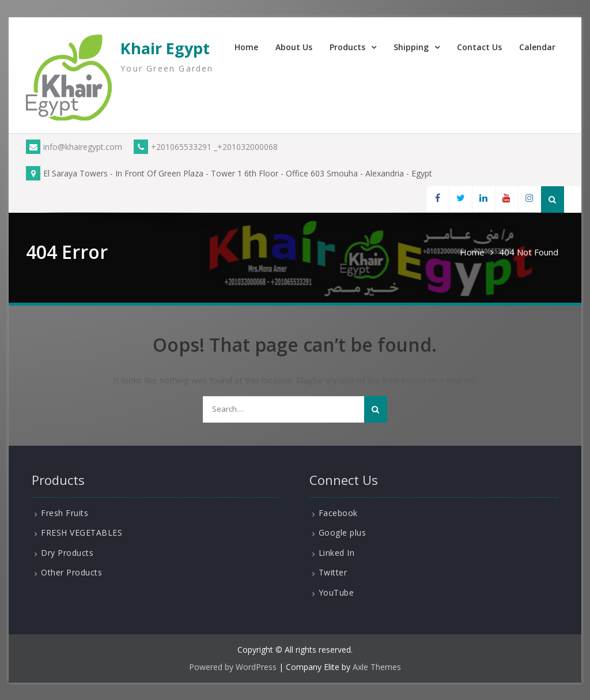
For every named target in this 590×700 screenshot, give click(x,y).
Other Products (71, 572)
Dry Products (67, 553)
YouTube (336, 592)
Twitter (333, 572)
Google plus (343, 532)
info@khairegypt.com (74, 147)
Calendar (537, 47)
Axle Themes (377, 667)
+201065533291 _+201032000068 (206, 147)
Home (246, 47)
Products (347, 47)
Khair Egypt (165, 48)
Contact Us (479, 47)
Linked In (337, 553)
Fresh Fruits (65, 513)
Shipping (411, 47)
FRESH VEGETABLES (82, 532)
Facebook (338, 513)
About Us (294, 47)
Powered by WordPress (233, 667)
